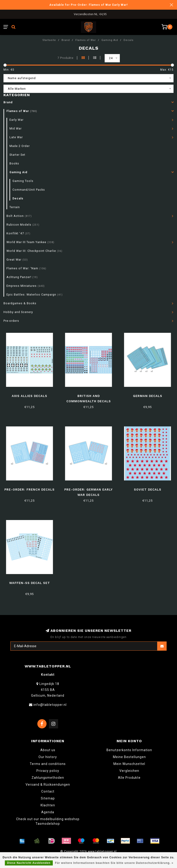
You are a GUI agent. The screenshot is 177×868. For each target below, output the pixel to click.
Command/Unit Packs (29, 190)
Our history (48, 757)
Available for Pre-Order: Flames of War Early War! (89, 5)
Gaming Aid (18, 172)
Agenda (48, 812)
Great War (17, 260)
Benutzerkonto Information (129, 750)
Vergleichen (129, 771)
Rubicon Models (23, 225)
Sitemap (48, 798)
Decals (18, 198)
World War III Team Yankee (30, 242)
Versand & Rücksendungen (48, 785)
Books (14, 163)
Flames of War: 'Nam (26, 268)
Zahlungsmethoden (48, 778)
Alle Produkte (129, 778)
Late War (16, 137)
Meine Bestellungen (129, 757)
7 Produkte (65, 58)
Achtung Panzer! (22, 277)
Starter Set (17, 155)
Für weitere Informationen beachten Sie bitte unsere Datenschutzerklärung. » (114, 863)
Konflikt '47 (18, 233)
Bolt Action (19, 216)
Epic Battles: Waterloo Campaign (35, 295)
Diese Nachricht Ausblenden (29, 863)
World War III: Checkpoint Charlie (34, 251)
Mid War (16, 128)
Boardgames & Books (20, 303)
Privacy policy (48, 771)
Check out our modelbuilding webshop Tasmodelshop (48, 821)
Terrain (15, 207)
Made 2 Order (20, 146)
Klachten (48, 805)
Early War (16, 120)
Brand (8, 102)
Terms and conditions (48, 764)
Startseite (49, 40)
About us (48, 750)
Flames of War (22, 111)
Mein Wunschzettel (129, 764)
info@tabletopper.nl (50, 705)
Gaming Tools (23, 181)
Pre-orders (11, 321)
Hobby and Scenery (18, 312)
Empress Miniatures (26, 286)
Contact (48, 791)
